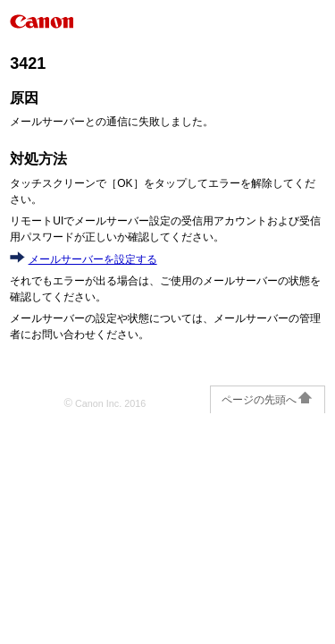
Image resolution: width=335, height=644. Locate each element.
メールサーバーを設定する (93, 259)
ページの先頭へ (268, 400)
